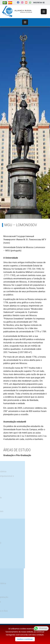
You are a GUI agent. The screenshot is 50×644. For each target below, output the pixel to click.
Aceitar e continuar (25, 639)
